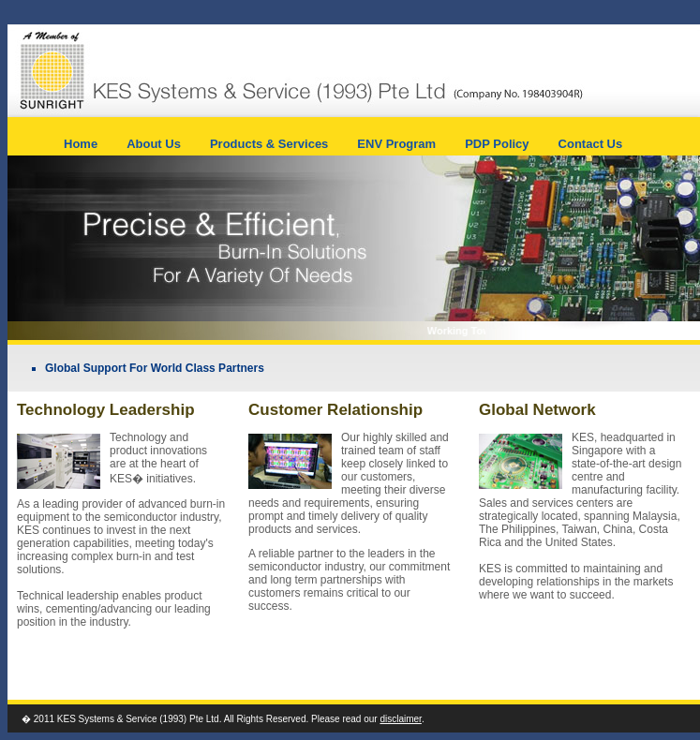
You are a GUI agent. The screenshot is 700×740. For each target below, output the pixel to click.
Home (81, 144)
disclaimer (400, 719)
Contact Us (591, 144)
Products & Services (269, 144)
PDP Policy (497, 144)
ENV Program (396, 144)
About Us (154, 144)
